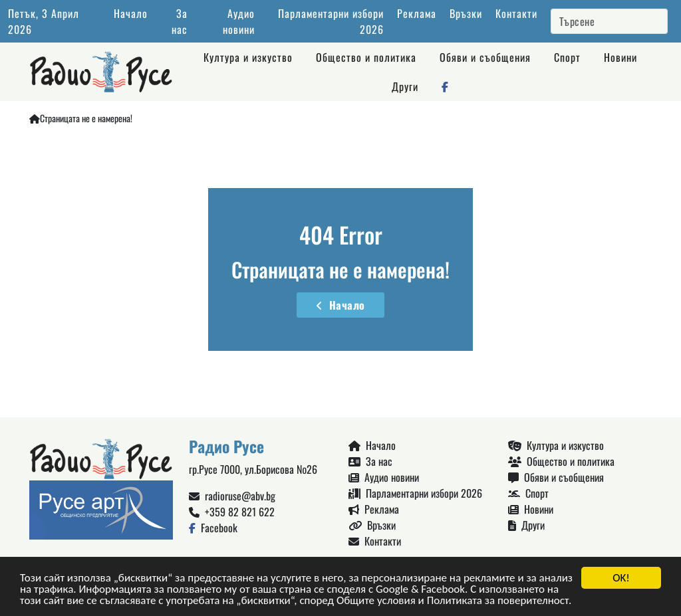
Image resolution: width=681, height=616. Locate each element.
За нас (180, 21)
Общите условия (376, 602)
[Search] (609, 21)
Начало (131, 13)
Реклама (417, 13)
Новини (620, 57)
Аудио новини (239, 21)
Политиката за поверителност (498, 602)
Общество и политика (366, 57)
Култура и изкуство (248, 57)
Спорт (567, 57)
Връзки (466, 13)
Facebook (213, 528)
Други (405, 86)
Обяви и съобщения (485, 57)
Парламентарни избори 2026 (415, 493)
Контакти (516, 13)
